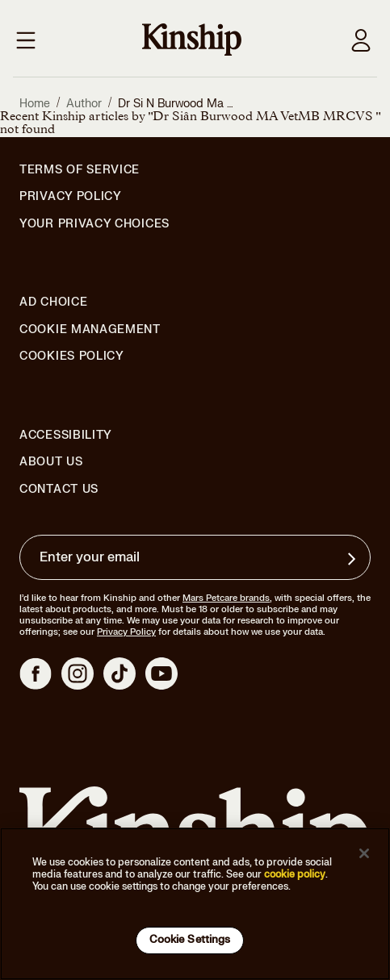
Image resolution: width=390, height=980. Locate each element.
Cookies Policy (72, 357)
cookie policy (295, 874)
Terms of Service (80, 170)
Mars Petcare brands (226, 598)
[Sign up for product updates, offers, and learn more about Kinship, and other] (354, 559)
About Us (51, 462)
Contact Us (59, 489)
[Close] (364, 853)
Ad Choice (53, 302)
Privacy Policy (71, 197)
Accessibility (66, 436)
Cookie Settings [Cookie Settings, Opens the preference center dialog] (190, 940)
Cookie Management (90, 329)
